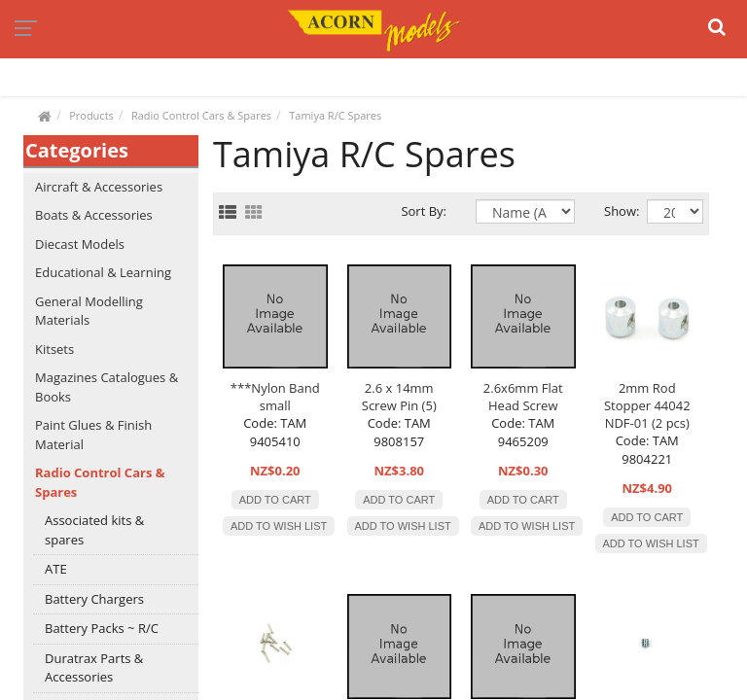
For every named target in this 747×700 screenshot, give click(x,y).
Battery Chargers (94, 599)
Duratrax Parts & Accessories (94, 668)
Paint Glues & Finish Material (93, 435)
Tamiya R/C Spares (335, 115)
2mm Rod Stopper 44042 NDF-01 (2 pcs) (647, 405)
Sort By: (424, 211)
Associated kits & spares (94, 530)
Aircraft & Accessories (99, 187)
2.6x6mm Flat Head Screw (523, 397)
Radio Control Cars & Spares (201, 115)
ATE (56, 569)
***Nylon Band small (275, 397)
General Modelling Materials (89, 311)
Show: (611, 211)
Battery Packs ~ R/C (102, 628)
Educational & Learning (103, 272)
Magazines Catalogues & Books (107, 387)
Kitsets (54, 349)
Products (91, 115)
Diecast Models (80, 244)
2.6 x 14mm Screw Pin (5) (399, 397)
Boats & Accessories (94, 215)
